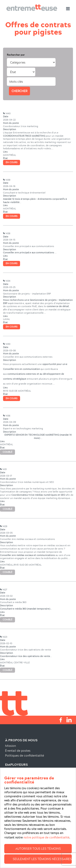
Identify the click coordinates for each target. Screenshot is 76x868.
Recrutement (14, 770)
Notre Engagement (18, 775)
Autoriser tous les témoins (38, 858)
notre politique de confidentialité (46, 847)
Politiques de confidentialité (25, 755)
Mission (10, 746)
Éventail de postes (18, 751)
